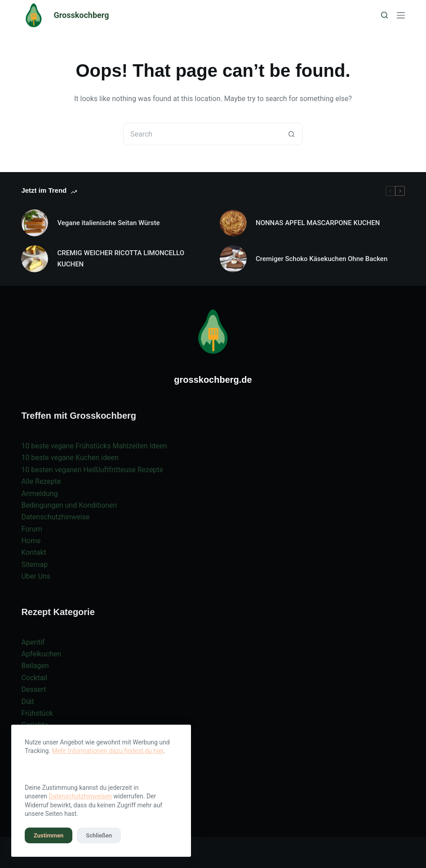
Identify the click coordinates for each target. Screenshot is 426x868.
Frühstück (37, 713)
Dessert (33, 689)
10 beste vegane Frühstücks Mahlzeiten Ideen (94, 446)
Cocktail (34, 678)
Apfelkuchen (41, 654)
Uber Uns (36, 576)
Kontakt (33, 552)
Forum (31, 529)
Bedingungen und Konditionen (69, 505)
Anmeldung (39, 494)
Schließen (99, 835)
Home (31, 541)
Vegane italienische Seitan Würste (108, 223)
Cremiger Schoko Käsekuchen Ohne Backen (322, 259)
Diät (27, 702)
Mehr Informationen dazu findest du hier (108, 751)
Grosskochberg (81, 15)
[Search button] (292, 134)
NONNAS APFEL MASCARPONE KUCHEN (318, 223)
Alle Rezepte (41, 481)
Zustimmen (49, 835)
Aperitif (33, 642)
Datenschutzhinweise (55, 517)
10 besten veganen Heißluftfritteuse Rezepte (92, 470)
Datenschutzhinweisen (80, 796)
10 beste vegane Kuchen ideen (70, 458)
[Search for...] (202, 134)
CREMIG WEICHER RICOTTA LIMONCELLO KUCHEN (121, 259)
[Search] (384, 15)
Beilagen (35, 666)
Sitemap (34, 565)
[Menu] (401, 15)
